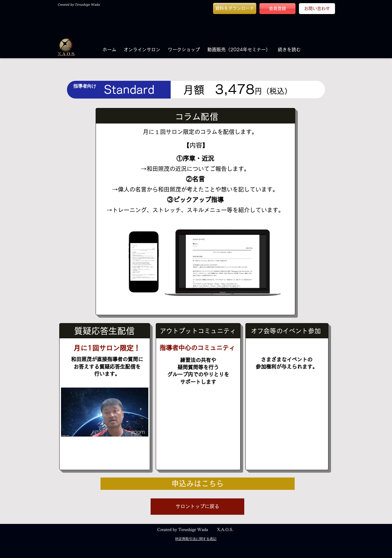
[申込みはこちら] (198, 484)
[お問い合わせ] (317, 9)
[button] (235, 8)
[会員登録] (277, 9)
